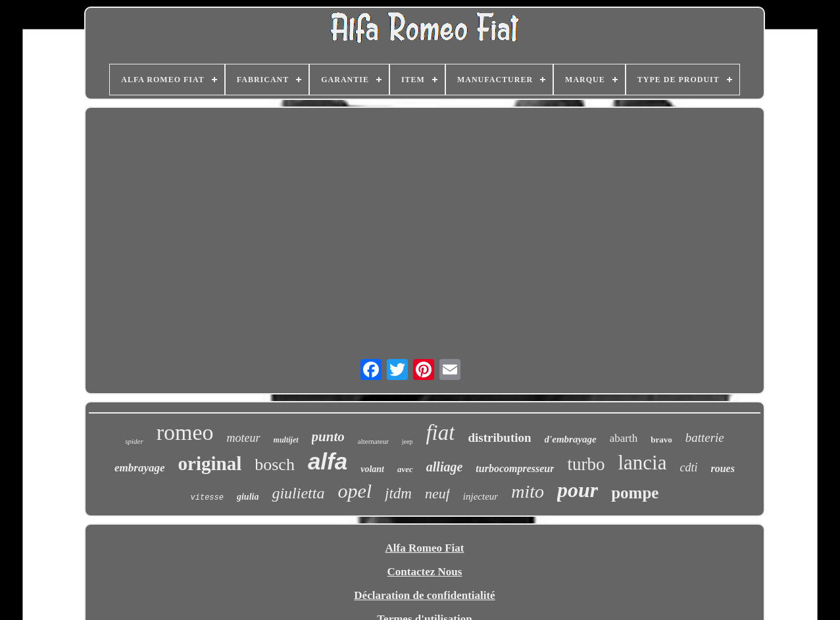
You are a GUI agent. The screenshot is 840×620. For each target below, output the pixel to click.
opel (355, 491)
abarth (624, 438)
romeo (185, 432)
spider (134, 441)
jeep (408, 441)
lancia (642, 463)
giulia (248, 497)
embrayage (139, 468)
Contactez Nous (425, 572)
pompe (635, 493)
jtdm (398, 493)
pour (578, 490)
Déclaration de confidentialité (424, 595)
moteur (244, 438)
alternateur (373, 441)
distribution (499, 438)
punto (328, 437)
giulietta (298, 493)
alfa (328, 461)
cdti (688, 467)
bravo (661, 440)
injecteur (481, 496)
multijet (286, 440)
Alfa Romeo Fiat (425, 548)
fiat (440, 433)
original (210, 464)
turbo (586, 464)
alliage (445, 467)
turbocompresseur (515, 468)
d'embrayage (571, 439)
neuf (437, 493)
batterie (705, 438)
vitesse (207, 498)
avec (405, 469)
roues (722, 468)
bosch (275, 465)
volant (372, 469)
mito (528, 491)
